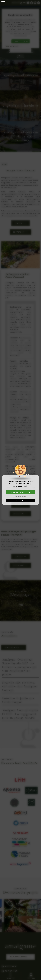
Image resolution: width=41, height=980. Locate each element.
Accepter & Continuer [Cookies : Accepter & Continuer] (20, 492)
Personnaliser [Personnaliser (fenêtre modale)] (20, 501)
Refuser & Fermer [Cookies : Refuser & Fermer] (20, 497)
